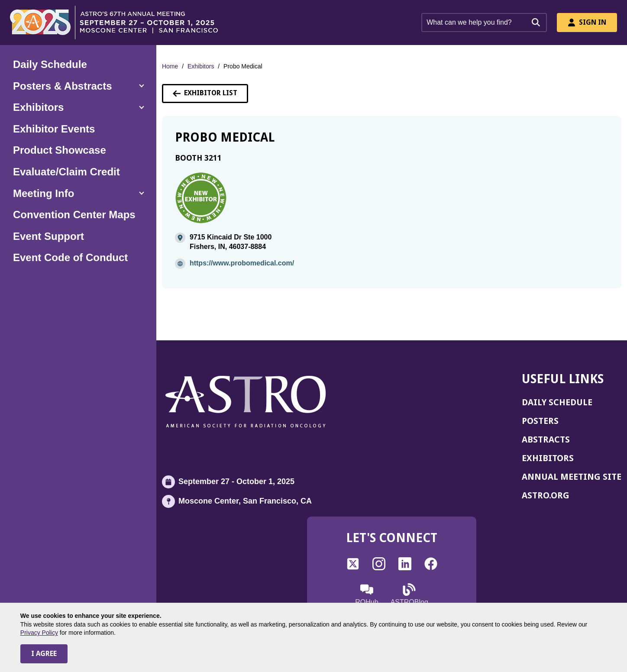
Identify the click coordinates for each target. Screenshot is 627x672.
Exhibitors (201, 66)
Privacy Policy (39, 633)
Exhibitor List (205, 93)
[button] (78, 86)
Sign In (587, 22)
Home (170, 66)
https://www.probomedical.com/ (242, 263)
